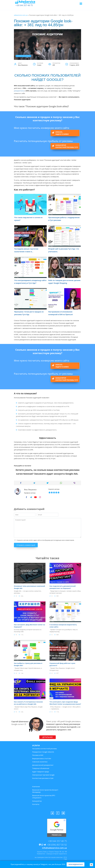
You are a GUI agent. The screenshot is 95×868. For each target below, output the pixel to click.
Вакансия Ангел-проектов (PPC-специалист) (44, 796)
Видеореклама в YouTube (42, 758)
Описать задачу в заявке (62, 133)
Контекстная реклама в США (43, 777)
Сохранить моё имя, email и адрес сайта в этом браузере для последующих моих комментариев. (45, 540)
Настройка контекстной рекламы (45, 748)
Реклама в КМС (38, 755)
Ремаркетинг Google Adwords (43, 751)
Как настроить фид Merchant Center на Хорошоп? (29, 625)
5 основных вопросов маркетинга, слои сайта (63, 625)
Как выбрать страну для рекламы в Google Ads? (28, 664)
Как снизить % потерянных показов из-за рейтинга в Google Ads (28, 702)
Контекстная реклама (23, 56)
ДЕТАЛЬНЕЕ (48, 737)
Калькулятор (37, 800)
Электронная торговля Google (43, 774)
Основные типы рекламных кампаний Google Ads (29, 587)
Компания (36, 786)
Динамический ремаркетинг (43, 764)
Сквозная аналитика (40, 761)
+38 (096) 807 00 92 (57, 844)
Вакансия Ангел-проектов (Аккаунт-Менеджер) (45, 790)
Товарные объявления (41, 768)
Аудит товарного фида (41, 771)
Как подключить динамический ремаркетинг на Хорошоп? (63, 587)
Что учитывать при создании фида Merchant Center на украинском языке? (65, 702)
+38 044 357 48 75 (24, 5)
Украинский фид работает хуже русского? (62, 664)
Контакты (36, 804)
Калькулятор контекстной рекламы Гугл (67, 146)
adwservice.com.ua (21, 15)
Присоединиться (75, 864)
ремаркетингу (19, 91)
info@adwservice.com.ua (54, 847)
